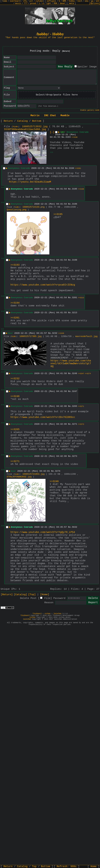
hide (15, 127)
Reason (49, 603)
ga (92, 1)
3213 (75, 313)
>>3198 (74, 137)
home (5, 1)
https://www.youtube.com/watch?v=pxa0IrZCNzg (43, 285)
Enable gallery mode (90, 110)
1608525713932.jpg (35, 127)
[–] (52, 132)
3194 (72, 168)
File (47, 598)
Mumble (65, 116)
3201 (75, 298)
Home (93, 867)
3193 (68, 137)
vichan (47, 614)
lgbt (49, 4)
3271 (75, 424)
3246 (75, 373)
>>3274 (88, 374)
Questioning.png (17, 210)
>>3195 (58, 214)
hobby (72, 1)
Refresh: (67, 867)
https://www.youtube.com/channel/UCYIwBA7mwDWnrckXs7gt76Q (71, 364)
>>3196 (81, 189)
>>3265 (15, 429)
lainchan (57, 614)
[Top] (32, 595)
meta (72, 4)
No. (63, 137)
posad (33, 4)
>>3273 (81, 424)
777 (26, 4)
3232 (55, 333)
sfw (25, 1)
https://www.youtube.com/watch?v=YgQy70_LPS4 (43, 532)
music (18, 4)
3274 (58, 471)
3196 (75, 204)
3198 (75, 260)
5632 (75, 527)
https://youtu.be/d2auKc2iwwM (30, 182)
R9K (55, 4)
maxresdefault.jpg (86, 336)
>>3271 (81, 406)
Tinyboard (37, 614)
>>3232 (15, 379)
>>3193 (15, 265)
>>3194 (15, 303)
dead (62, 4)
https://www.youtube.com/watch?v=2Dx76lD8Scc (43, 417)
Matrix (35, 116)
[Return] (66, 51)
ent (98, 1)
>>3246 (61, 333)
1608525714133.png (34, 207)
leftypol (51, 1)
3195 (75, 189)
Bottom (37, 121)
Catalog (22, 121)
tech (80, 1)
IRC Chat (50, 116)
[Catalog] (20, 595)
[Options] (95, 4)
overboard (15, 1)
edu (87, 1)
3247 (75, 391)
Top (34, 867)
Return (8, 121)
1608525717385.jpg (31, 336)
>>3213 (81, 298)
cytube (39, 1)
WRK (64, 1)
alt (31, 1)
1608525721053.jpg (34, 474)
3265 (75, 406)
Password (59, 598)
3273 (75, 456)
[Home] (45, 595)
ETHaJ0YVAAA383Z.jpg (19, 477)
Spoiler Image (87, 67)
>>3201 (78, 168)
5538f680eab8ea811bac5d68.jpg (25, 129)
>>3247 (81, 374)
